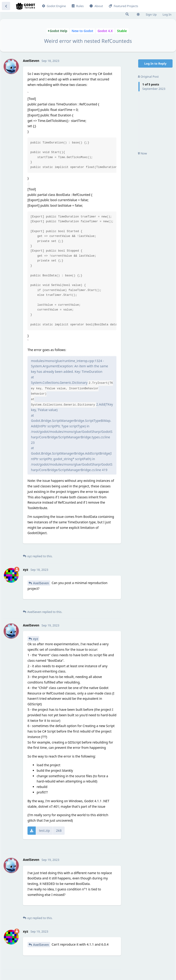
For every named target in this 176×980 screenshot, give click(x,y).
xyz (36, 639)
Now (142, 153)
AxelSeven (41, 583)
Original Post (148, 77)
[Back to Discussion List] (6, 6)
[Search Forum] (127, 14)
